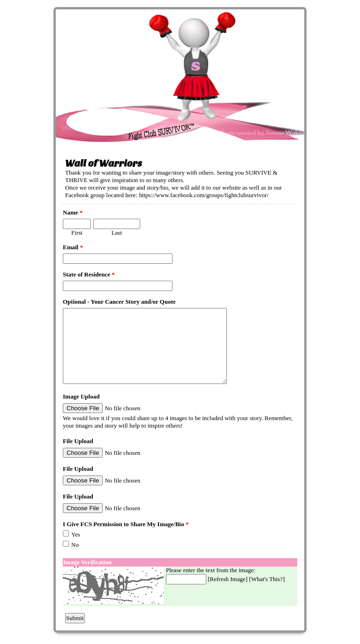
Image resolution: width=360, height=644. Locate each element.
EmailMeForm (180, 78)
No (75, 545)
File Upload (78, 441)
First (77, 233)
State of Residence (89, 274)
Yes (76, 534)
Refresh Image (228, 579)
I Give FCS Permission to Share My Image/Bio (126, 524)
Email (73, 247)
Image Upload (81, 396)
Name (73, 212)
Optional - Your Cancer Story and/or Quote (119, 302)
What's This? (267, 579)
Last (117, 233)
